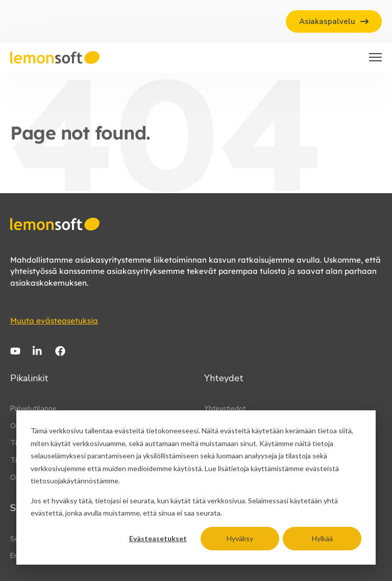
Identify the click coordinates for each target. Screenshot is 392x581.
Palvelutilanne (33, 409)
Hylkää (322, 538)
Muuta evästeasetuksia (54, 321)
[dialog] (196, 487)
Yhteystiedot (225, 409)
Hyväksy (240, 538)
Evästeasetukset (158, 538)
